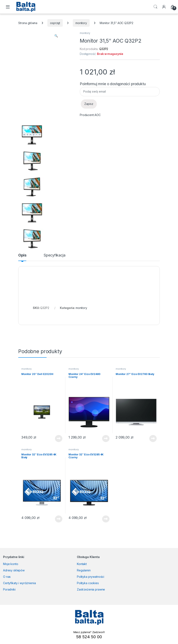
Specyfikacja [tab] (54, 255)
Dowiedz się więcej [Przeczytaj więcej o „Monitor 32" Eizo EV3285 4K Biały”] (59, 519)
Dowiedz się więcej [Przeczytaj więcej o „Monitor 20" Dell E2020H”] (59, 439)
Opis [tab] (22, 255)
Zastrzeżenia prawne (91, 589)
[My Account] (164, 7)
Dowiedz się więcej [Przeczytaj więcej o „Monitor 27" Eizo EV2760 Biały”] (153, 439)
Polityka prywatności (91, 577)
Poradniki (9, 589)
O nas (7, 577)
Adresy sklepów (14, 570)
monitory (81, 23)
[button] (56, 36)
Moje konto (11, 564)
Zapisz (89, 104)
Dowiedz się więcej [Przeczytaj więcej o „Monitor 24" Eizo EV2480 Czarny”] (106, 439)
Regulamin (84, 570)
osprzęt (55, 23)
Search (155, 7)
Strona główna (28, 23)
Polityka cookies (88, 583)
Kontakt (82, 564)
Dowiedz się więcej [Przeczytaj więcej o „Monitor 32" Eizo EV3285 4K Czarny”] (106, 519)
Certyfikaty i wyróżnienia (19, 583)
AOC (98, 115)
